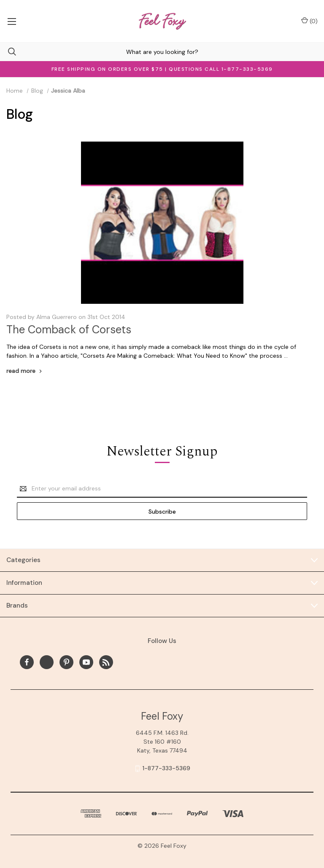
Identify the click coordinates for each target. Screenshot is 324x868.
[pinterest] (66, 662)
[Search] (8, 52)
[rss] (106, 662)
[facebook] (27, 662)
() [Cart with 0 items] (309, 21)
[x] (47, 662)
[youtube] (86, 662)
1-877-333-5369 (166, 768)
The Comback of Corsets (69, 330)
